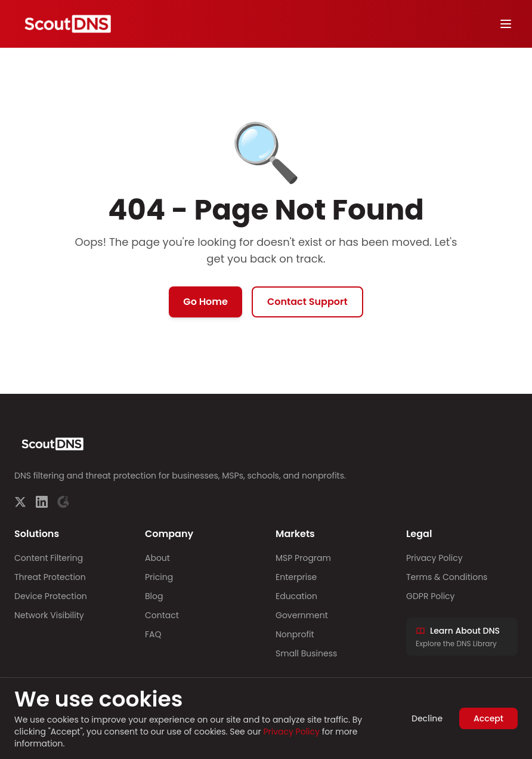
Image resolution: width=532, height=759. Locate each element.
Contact (162, 615)
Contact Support (307, 302)
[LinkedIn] (42, 502)
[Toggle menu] (506, 24)
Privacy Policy (434, 558)
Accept (488, 718)
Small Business (306, 653)
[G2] (63, 502)
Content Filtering (49, 558)
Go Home (205, 302)
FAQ (153, 634)
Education (296, 596)
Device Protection (51, 596)
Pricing (159, 577)
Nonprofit (295, 634)
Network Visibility (49, 615)
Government (302, 615)
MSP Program (303, 558)
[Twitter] (20, 502)
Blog (154, 596)
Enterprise (296, 577)
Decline (427, 718)
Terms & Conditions (447, 577)
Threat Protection (50, 577)
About (157, 558)
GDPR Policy (430, 596)
